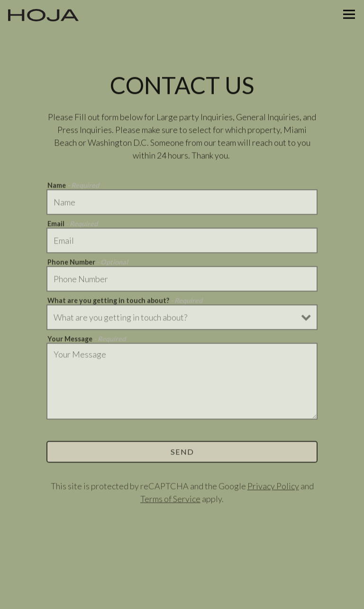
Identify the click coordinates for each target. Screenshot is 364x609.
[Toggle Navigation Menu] (349, 14)
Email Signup (182, 595)
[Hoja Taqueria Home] (44, 14)
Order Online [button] (182, 567)
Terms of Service (170, 500)
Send (182, 453)
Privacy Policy (273, 487)
